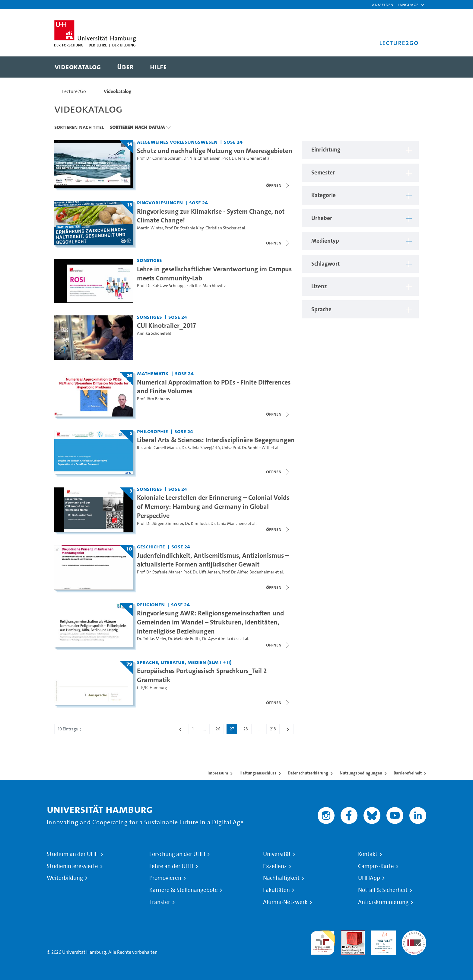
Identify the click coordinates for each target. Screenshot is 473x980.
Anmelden (383, 4)
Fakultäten (276, 890)
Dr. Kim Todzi (197, 524)
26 (220, 730)
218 (275, 730)
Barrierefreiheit (408, 773)
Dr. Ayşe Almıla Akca (221, 639)
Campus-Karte (376, 866)
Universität (277, 854)
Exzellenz (275, 866)
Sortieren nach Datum (137, 127)
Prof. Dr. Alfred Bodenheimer (248, 572)
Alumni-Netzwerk (285, 902)
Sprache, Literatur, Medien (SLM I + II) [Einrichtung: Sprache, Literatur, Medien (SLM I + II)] (184, 662)
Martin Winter (150, 228)
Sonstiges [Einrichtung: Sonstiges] (149, 260)
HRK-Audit (382, 934)
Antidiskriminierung (383, 902)
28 (247, 730)
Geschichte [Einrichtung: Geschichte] (151, 546)
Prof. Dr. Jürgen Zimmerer (160, 524)
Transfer (160, 902)
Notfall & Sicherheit (383, 890)
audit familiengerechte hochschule (323, 941)
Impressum (218, 773)
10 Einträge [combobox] (70, 729)
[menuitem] (78, 67)
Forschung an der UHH (177, 854)
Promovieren (165, 878)
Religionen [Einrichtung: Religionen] (151, 604)
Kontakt (368, 854)
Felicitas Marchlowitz (206, 286)
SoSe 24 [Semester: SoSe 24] (233, 142)
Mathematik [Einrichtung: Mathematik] (153, 373)
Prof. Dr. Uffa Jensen (202, 572)
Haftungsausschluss (258, 773)
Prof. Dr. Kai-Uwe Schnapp (161, 286)
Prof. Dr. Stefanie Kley (184, 228)
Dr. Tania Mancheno (229, 524)
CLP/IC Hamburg (152, 688)
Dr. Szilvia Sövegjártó (201, 448)
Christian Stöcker (221, 228)
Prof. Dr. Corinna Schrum (159, 158)
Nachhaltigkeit (281, 878)
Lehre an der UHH (171, 866)
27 (233, 730)
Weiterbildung (65, 878)
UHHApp (369, 878)
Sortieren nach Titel (79, 127)
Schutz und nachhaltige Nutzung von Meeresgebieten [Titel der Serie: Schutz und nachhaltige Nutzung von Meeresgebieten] (215, 151)
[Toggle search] (408, 67)
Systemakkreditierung (414, 934)
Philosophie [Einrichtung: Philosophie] (152, 431)
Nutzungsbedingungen (361, 773)
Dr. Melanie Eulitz (184, 639)
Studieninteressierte (72, 866)
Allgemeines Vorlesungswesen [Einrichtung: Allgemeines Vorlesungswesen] (177, 142)
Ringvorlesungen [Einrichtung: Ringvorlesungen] (160, 202)
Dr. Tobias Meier (152, 639)
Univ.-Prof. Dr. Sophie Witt (246, 448)
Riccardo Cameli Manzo (158, 448)
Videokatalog (118, 91)
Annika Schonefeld (154, 333)
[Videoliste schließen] (278, 185)
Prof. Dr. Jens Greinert (242, 158)
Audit (347, 934)
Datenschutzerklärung (308, 773)
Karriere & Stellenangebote (184, 890)
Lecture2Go (74, 91)
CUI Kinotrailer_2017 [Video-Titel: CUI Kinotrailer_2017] (166, 325)
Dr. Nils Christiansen (202, 158)
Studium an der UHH (73, 854)
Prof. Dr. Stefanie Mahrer (159, 572)
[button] (408, 5)
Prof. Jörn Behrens (153, 399)
